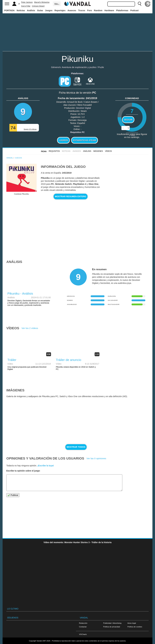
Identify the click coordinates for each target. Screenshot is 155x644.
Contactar (83, 627)
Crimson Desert (38, 6)
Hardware (109, 10)
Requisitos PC (78, 132)
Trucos (82, 10)
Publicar (13, 495)
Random (98, 10)
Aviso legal (132, 623)
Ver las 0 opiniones (96, 458)
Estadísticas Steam (85, 140)
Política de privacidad (112, 627)
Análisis (31, 10)
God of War (26, 6)
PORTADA (9, 10)
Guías (40, 10)
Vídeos (108, 151)
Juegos (49, 10)
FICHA (44, 151)
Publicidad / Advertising (112, 623)
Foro (90, 10)
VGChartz (83, 634)
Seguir (128, 120)
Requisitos (54, 151)
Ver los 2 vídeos (30, 328)
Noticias (21, 10)
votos (132, 135)
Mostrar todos (76, 447)
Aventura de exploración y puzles (79, 67)
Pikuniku (77, 59)
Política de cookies (135, 627)
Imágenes (98, 151)
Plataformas (122, 10)
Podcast (134, 10)
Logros (63, 140)
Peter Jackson (27, 2)
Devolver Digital (83, 108)
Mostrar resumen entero (71, 196)
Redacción (83, 623)
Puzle (101, 67)
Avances (72, 10)
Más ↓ (57, 4)
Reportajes (60, 10)
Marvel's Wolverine (42, 2)
